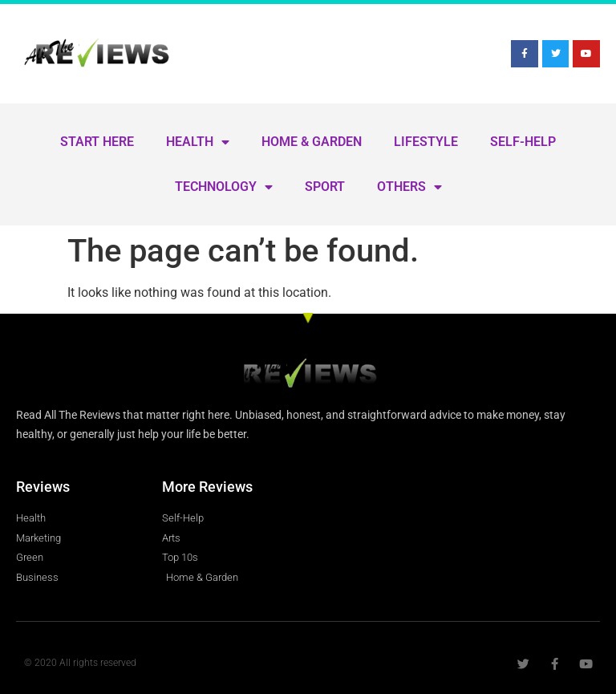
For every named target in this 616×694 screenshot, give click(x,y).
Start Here (97, 142)
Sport (325, 187)
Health (198, 142)
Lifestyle (426, 142)
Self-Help (523, 142)
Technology (224, 187)
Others (409, 187)
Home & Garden (312, 142)
